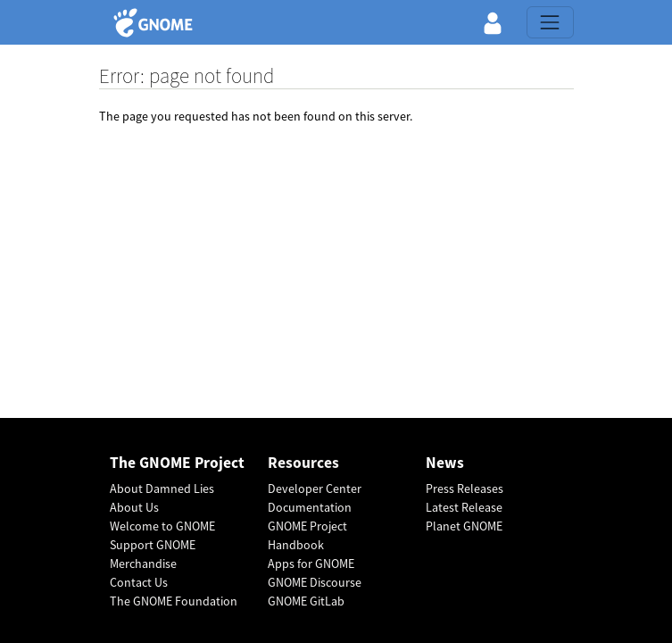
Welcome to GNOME (162, 526)
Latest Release (464, 507)
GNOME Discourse (315, 582)
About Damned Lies (162, 489)
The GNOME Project (177, 463)
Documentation (310, 507)
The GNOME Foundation (174, 601)
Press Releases (465, 489)
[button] (493, 22)
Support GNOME (153, 545)
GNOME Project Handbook (307, 535)
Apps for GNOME (311, 564)
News (445, 463)
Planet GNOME (464, 526)
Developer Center (315, 489)
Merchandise (143, 564)
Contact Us (139, 582)
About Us (134, 507)
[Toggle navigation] (550, 22)
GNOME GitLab (306, 601)
